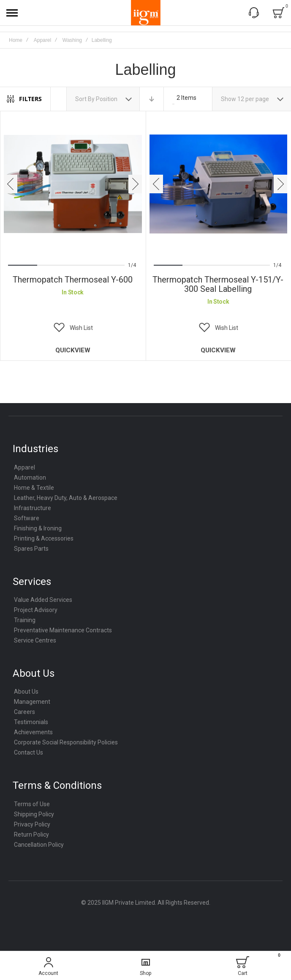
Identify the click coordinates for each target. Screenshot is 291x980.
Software (27, 518)
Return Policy (31, 835)
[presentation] (11, 184)
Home (16, 40)
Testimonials (31, 722)
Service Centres (35, 640)
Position (107, 99)
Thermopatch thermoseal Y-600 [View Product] (73, 184)
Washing (72, 40)
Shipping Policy (34, 814)
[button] (73, 328)
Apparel (42, 40)
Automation (30, 478)
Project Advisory (36, 610)
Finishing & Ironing (38, 528)
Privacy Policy (32, 824)
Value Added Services (43, 600)
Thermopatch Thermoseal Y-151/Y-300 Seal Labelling (218, 284)
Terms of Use (32, 804)
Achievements (33, 732)
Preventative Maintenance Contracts (63, 630)
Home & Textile (34, 488)
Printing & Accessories (44, 538)
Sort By (85, 99)
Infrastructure (33, 508)
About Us (26, 692)
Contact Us (29, 752)
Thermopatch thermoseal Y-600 (73, 280)
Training (25, 620)
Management (32, 702)
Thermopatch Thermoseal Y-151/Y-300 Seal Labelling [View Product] (219, 184)
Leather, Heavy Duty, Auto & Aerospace (66, 498)
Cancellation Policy (39, 845)
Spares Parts (31, 549)
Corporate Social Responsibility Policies (66, 742)
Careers (24, 712)
